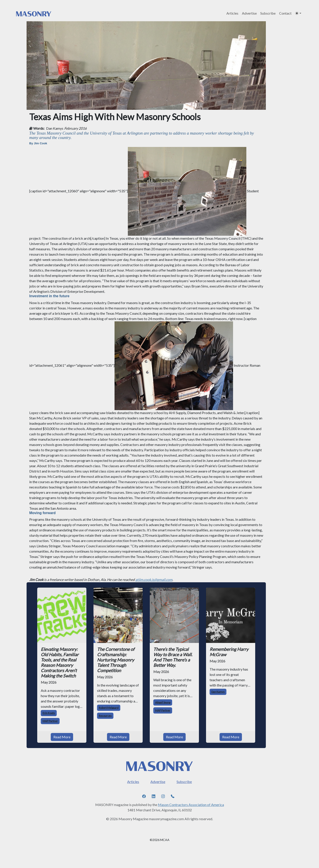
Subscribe (268, 13)
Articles (232, 13)
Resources (105, 716)
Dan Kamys (55, 128)
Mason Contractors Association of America (191, 805)
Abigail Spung (163, 702)
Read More (62, 737)
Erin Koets (49, 713)
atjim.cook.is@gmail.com (154, 580)
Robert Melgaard (109, 708)
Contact (285, 13)
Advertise (249, 13)
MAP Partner (50, 721)
